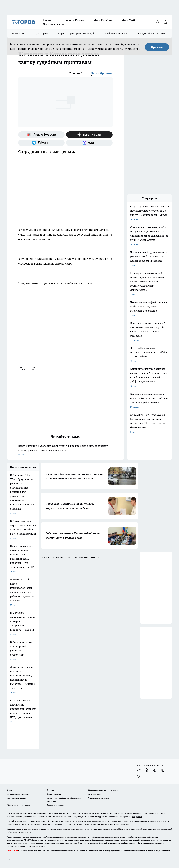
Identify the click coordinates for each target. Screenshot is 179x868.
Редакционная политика (98, 798)
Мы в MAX (128, 20)
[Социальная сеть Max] (89, 143)
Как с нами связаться (16, 798)
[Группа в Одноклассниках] (147, 770)
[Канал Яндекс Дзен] (89, 135)
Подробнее (137, 816)
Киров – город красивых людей (76, 33)
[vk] (23, 368)
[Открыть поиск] (158, 22)
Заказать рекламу (55, 24)
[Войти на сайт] (166, 22)
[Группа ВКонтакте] (139, 770)
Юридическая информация (19, 805)
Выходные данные (55, 805)
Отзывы (51, 790)
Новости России (74, 20)
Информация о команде (18, 794)
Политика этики (95, 794)
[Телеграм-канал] (41, 143)
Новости (49, 20)
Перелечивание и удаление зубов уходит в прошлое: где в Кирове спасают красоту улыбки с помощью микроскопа (65, 450)
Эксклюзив (18, 33)
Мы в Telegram (103, 20)
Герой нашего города (116, 33)
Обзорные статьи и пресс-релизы (103, 790)
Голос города (41, 33)
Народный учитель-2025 (152, 33)
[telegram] (34, 368)
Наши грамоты (54, 794)
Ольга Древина (102, 73)
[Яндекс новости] (41, 135)
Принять (157, 47)
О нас (9, 790)
